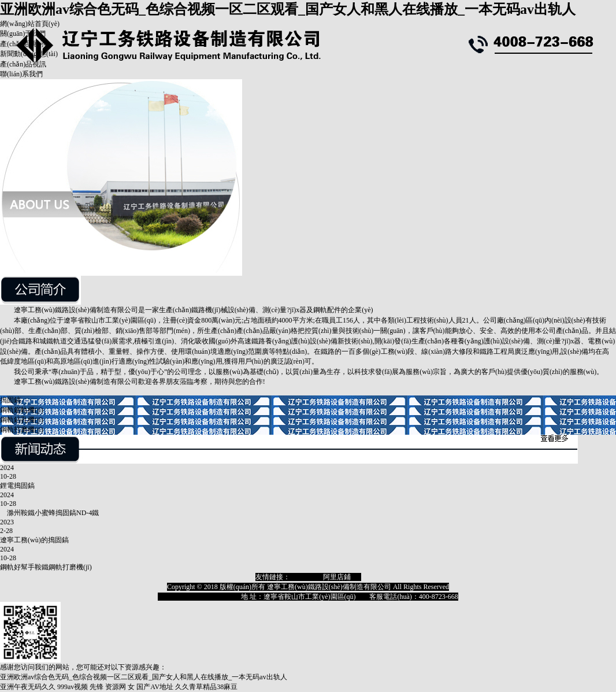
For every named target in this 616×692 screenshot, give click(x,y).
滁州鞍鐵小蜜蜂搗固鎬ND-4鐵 (49, 513)
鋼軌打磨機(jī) (22, 430)
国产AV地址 (155, 687)
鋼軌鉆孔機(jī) (22, 420)
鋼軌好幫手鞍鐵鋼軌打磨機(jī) (46, 567)
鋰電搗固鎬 (17, 486)
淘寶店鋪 (304, 577)
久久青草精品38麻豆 (206, 687)
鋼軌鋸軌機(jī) (22, 410)
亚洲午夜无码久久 (28, 687)
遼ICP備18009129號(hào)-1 (198, 597)
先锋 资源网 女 (112, 687)
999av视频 (73, 687)
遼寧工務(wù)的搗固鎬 (34, 540)
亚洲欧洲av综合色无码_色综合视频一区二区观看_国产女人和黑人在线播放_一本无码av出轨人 (288, 9)
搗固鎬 (10, 400)
